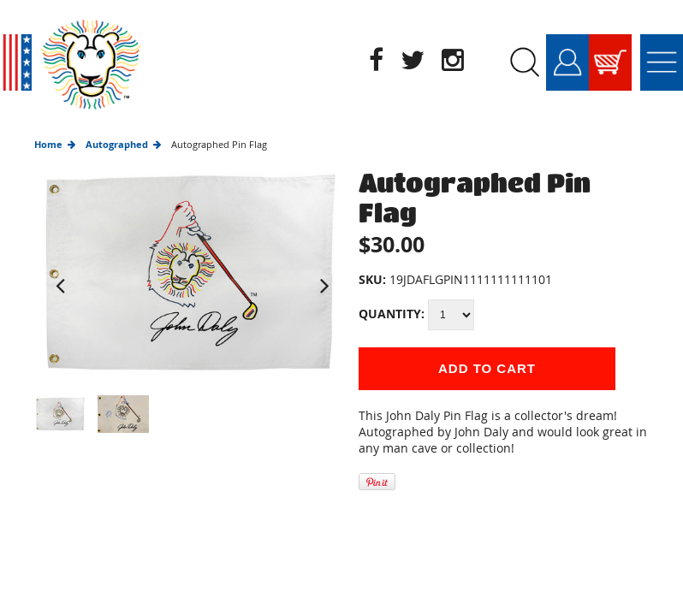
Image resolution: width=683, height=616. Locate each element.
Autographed (117, 144)
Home (48, 144)
